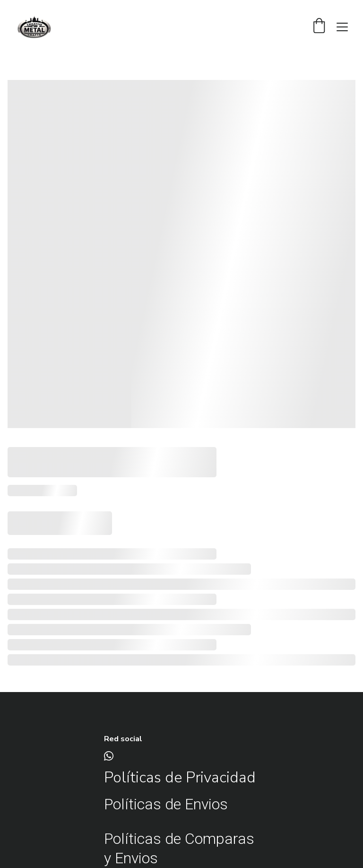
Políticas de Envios (167, 804)
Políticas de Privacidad (180, 777)
